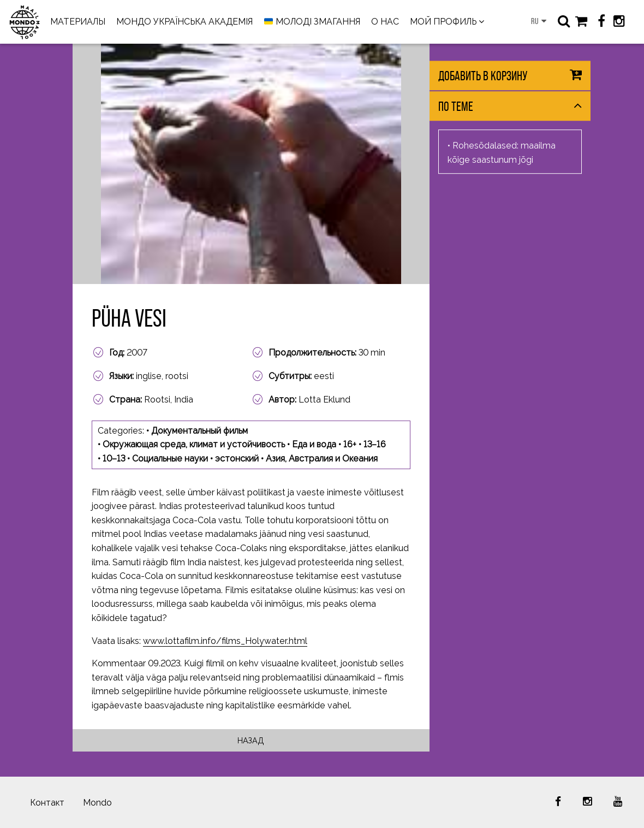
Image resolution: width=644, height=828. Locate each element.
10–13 (114, 459)
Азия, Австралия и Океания (322, 459)
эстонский (237, 459)
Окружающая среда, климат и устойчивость (194, 444)
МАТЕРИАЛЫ (78, 22)
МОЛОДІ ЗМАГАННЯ (312, 22)
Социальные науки (170, 459)
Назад (251, 740)
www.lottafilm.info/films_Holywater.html (225, 641)
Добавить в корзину (483, 76)
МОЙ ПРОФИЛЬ (443, 22)
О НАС (385, 22)
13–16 (375, 444)
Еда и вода (314, 444)
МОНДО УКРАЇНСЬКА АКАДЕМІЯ (184, 22)
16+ (350, 444)
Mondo (97, 803)
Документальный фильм (199, 431)
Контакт (47, 803)
